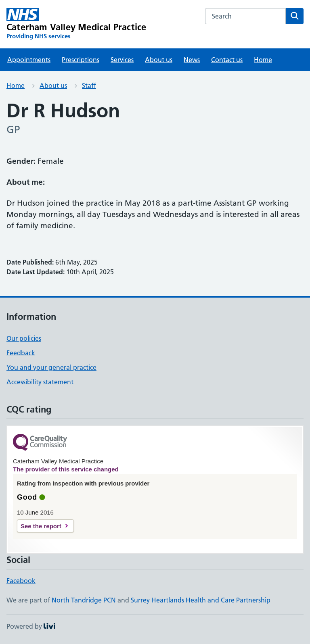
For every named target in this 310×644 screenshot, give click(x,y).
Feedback (21, 353)
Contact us (227, 60)
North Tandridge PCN (84, 600)
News (192, 60)
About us (159, 60)
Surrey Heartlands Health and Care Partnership (201, 600)
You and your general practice (51, 367)
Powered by (31, 626)
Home (263, 60)
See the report (41, 526)
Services (122, 60)
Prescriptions (81, 60)
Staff (89, 85)
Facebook (21, 581)
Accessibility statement (40, 382)
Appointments (29, 60)
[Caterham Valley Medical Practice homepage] (76, 24)
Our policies (24, 338)
